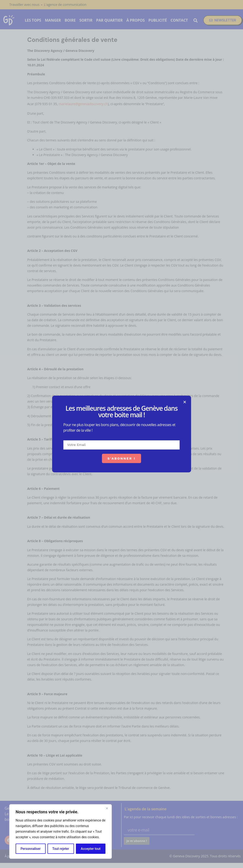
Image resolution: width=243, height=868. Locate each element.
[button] (195, 402)
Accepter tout (91, 849)
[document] (121, 434)
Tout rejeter (61, 849)
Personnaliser (30, 849)
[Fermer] (107, 808)
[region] (61, 831)
